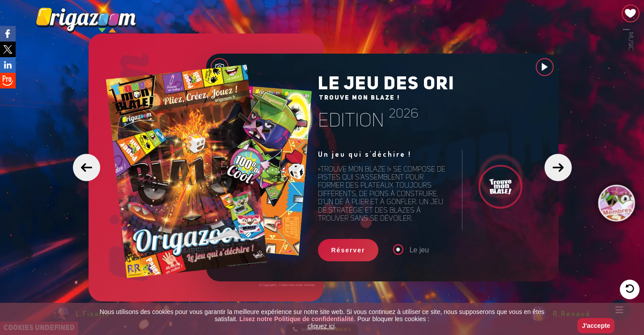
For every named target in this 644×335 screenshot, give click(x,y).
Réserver (348, 251)
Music (631, 41)
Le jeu (413, 251)
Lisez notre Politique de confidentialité (297, 319)
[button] (87, 168)
